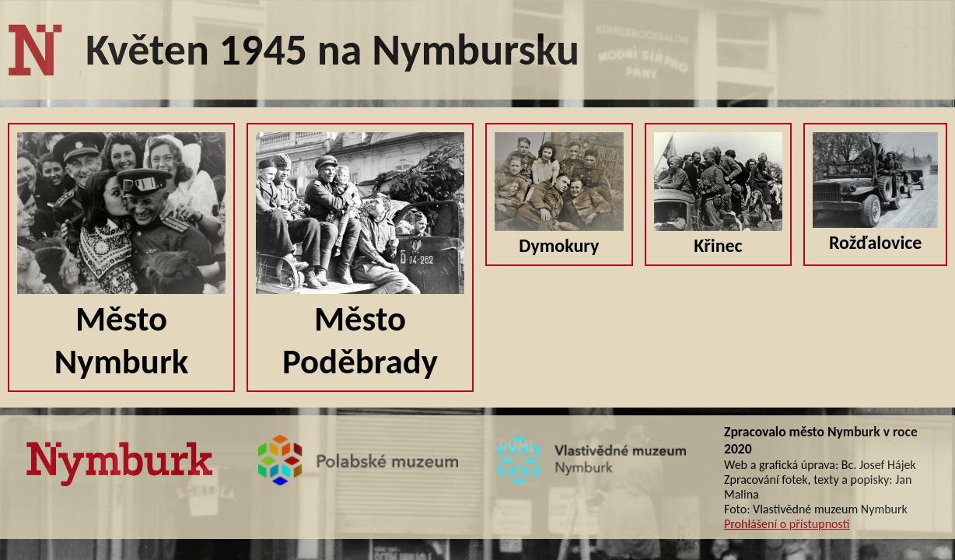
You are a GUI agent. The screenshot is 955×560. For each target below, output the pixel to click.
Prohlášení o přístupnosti (787, 524)
